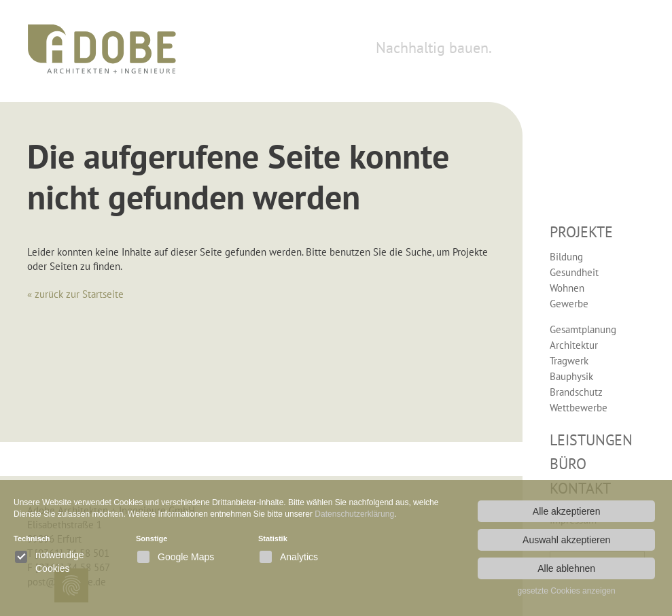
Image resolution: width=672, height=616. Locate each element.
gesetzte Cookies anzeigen (567, 591)
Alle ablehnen (566, 568)
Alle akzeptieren (567, 511)
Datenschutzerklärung (354, 514)
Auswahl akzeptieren (566, 540)
